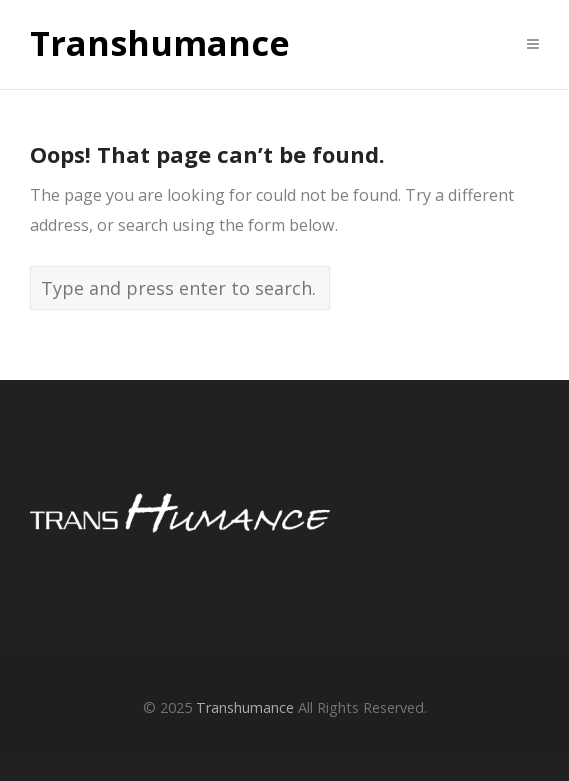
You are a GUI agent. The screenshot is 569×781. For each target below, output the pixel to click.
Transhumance (160, 44)
